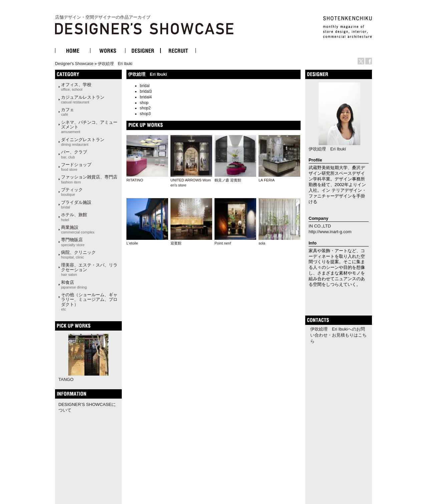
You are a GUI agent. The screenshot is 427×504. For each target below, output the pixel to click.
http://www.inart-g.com (330, 232)
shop (144, 103)
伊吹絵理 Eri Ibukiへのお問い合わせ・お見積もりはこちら (338, 335)
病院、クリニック (78, 255)
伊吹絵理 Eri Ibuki (115, 64)
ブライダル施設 (76, 204)
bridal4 (146, 97)
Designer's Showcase (74, 64)
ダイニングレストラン (83, 142)
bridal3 (146, 91)
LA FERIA (267, 180)
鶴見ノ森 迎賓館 (228, 180)
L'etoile (132, 243)
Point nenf (223, 243)
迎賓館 (176, 243)
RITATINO (135, 180)
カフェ (68, 112)
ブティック (72, 192)
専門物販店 (73, 242)
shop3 (145, 114)
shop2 (145, 108)
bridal (145, 86)
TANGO (66, 379)
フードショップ (76, 167)
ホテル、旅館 (74, 217)
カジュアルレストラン (83, 99)
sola (262, 243)
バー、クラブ (74, 154)
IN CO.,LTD (320, 226)
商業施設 (78, 229)
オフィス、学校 (76, 87)
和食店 (74, 285)
